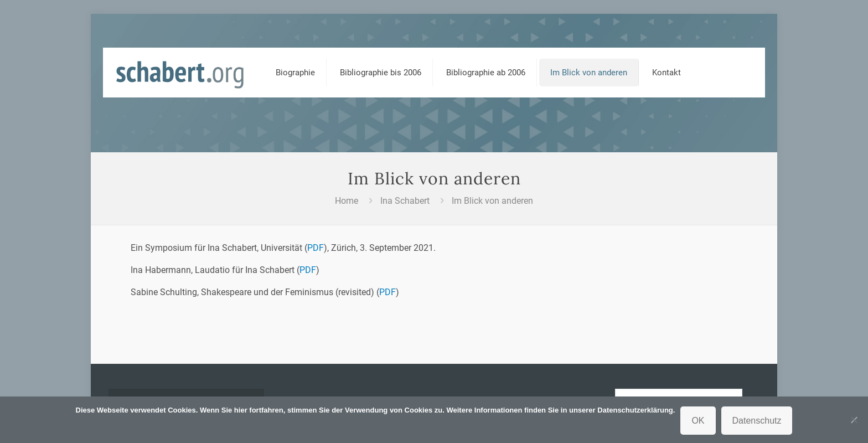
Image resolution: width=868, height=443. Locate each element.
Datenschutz (757, 421)
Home (347, 201)
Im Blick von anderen (492, 201)
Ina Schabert (405, 201)
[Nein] (854, 420)
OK (698, 421)
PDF (316, 248)
